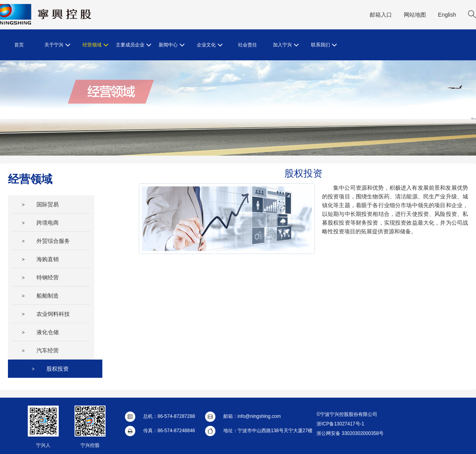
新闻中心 (172, 45)
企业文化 (210, 45)
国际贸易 (40, 204)
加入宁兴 (286, 45)
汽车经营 (40, 350)
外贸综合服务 (46, 241)
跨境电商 (40, 223)
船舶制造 (40, 296)
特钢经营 (40, 277)
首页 (19, 45)
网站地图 (415, 15)
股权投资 (50, 369)
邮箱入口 (381, 15)
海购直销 (40, 259)
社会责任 (248, 45)
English (447, 15)
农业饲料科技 (46, 314)
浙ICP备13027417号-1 (340, 424)
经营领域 (95, 45)
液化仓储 (40, 332)
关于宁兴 (57, 45)
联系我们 (324, 45)
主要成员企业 (133, 45)
